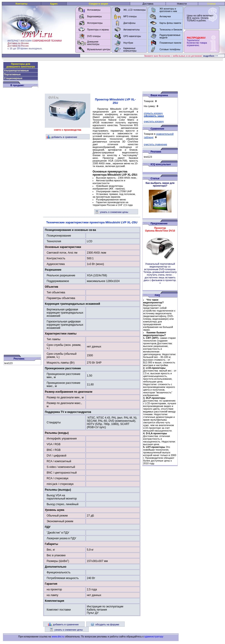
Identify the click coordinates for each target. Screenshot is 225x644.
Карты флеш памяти (170, 23)
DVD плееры (94, 36)
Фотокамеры (94, 10)
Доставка (148, 4)
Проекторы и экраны (98, 30)
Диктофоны (129, 23)
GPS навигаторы (132, 36)
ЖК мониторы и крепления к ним (168, 10)
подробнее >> (211, 56)
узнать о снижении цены (112, 212)
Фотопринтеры (95, 23)
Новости (182, 4)
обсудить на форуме (105, 624)
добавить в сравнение (62, 137)
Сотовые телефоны (170, 49)
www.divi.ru (58, 637)
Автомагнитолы (131, 30)
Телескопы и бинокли (171, 30)
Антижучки (165, 16)
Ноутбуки (128, 43)
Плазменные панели (170, 43)
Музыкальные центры (99, 49)
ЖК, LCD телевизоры (134, 10)
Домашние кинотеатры (93, 43)
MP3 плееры (130, 16)
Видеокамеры (95, 16)
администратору (154, 637)
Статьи (212, 4)
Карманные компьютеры (130, 50)
